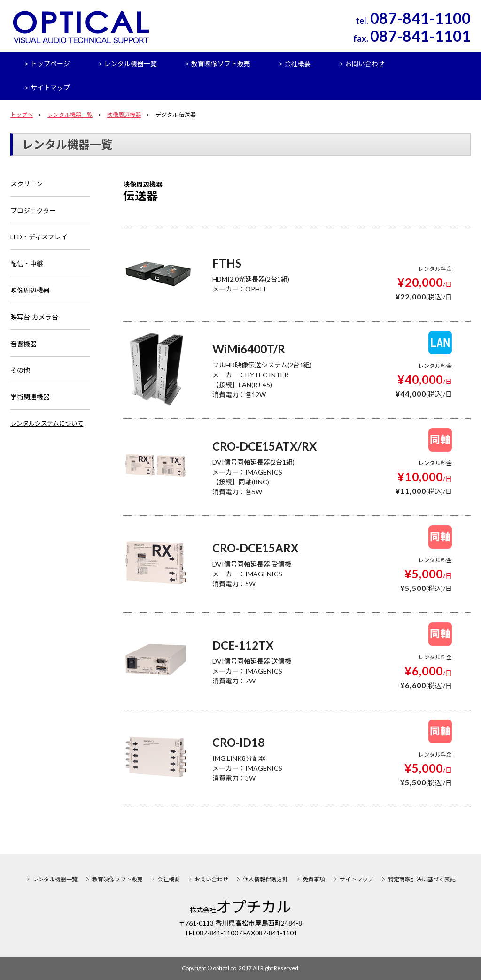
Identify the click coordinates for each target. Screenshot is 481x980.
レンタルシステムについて (47, 424)
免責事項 (314, 879)
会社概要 (298, 64)
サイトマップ (50, 88)
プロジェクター (33, 211)
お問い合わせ (365, 64)
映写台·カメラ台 (34, 318)
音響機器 (23, 345)
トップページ (50, 64)
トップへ (22, 115)
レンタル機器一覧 (131, 64)
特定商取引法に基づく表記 (422, 879)
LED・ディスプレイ (39, 238)
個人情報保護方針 (265, 879)
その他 (20, 371)
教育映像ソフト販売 (221, 64)
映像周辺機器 (124, 115)
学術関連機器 (30, 398)
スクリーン (27, 184)
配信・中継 (27, 264)
